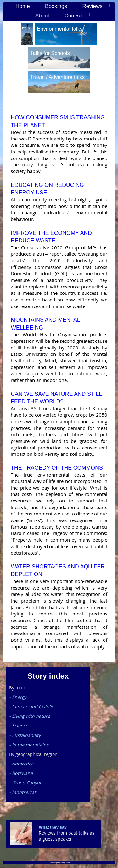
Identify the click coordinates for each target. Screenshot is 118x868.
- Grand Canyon (26, 783)
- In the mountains (29, 745)
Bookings (56, 6)
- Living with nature (30, 716)
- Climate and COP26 (31, 707)
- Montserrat (22, 792)
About (42, 16)
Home (22, 6)
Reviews (92, 6)
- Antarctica (21, 764)
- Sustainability (25, 735)
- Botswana (21, 773)
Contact (74, 16)
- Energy (18, 697)
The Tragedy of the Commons (57, 468)
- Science (19, 725)
